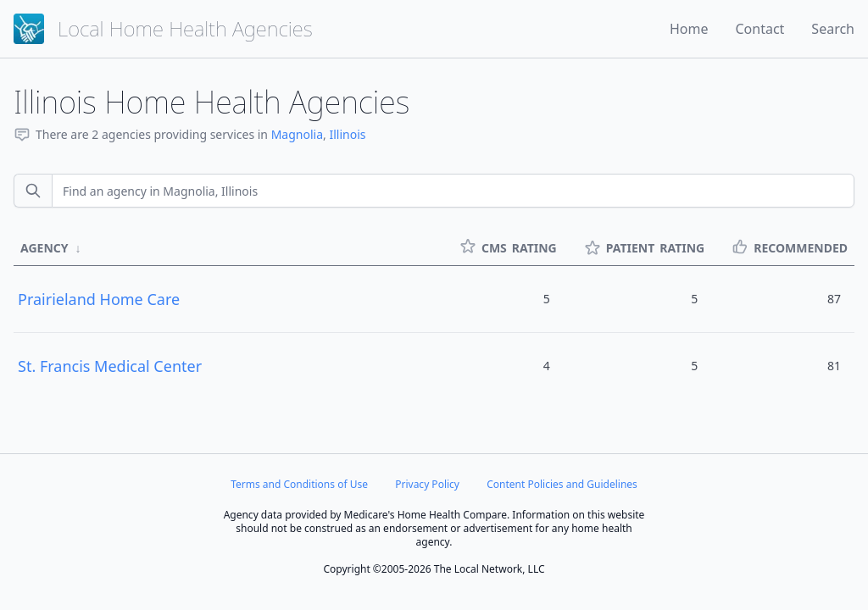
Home (689, 29)
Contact (759, 29)
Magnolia (297, 134)
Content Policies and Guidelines (562, 484)
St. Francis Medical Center (110, 366)
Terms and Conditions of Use (299, 484)
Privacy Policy (427, 484)
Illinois (347, 134)
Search (833, 29)
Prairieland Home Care (99, 299)
